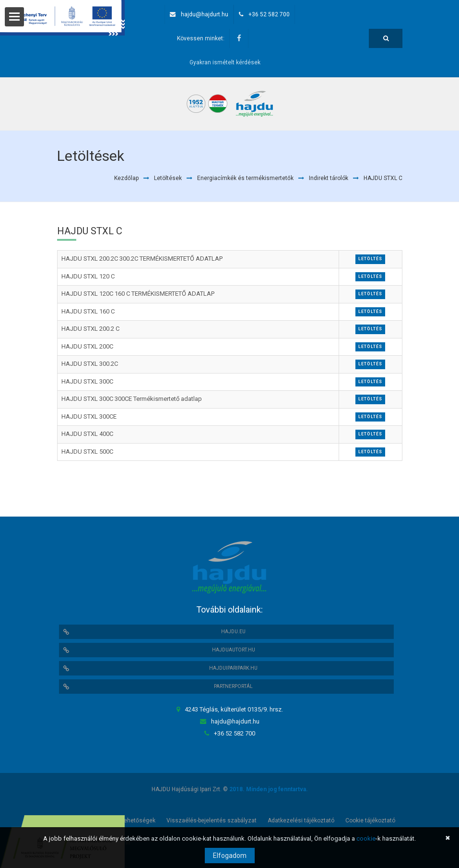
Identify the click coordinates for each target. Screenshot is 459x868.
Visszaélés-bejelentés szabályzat (212, 820)
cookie (366, 838)
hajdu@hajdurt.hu (205, 14)
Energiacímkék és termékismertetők (245, 178)
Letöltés (370, 259)
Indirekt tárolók (329, 178)
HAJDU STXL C (383, 178)
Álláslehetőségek (132, 820)
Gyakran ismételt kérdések (225, 62)
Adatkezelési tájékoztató (301, 820)
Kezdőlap (126, 178)
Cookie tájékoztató (370, 820)
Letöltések (168, 178)
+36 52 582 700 (269, 14)
